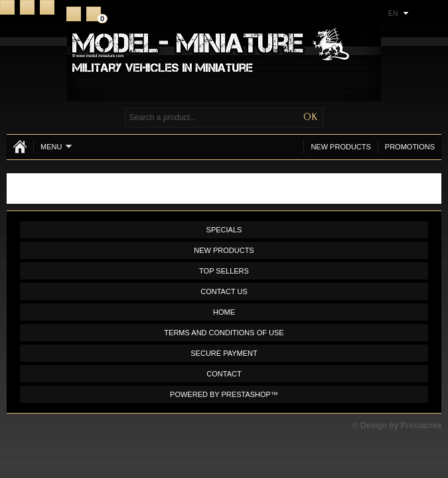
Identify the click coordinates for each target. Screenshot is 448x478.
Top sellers (224, 271)
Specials (224, 230)
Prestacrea (421, 426)
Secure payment (224, 353)
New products (340, 147)
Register (74, 14)
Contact (27, 7)
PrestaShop (246, 394)
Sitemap (47, 7)
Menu (56, 146)
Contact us (224, 291)
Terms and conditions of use (224, 333)
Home (7, 7)
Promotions (410, 147)
